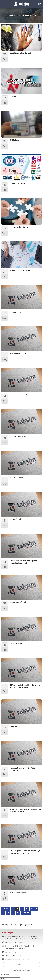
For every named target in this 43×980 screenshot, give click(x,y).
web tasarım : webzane (21, 970)
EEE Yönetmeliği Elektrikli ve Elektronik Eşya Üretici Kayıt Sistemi (25, 686)
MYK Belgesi (14, 140)
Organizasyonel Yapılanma (21, 271)
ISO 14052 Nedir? (16, 478)
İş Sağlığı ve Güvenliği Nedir (21, 53)
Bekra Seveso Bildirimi (18, 644)
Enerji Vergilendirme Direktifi (21, 395)
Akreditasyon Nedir (17, 184)
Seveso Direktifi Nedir (18, 602)
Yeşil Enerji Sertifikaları (19, 353)
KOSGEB (13, 97)
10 (18, 913)
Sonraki (26, 913)
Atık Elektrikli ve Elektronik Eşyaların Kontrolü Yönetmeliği (24, 562)
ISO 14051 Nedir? (16, 519)
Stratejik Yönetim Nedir (19, 436)
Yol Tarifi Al (22, 965)
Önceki (6, 909)
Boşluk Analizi (15, 312)
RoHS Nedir (14, 726)
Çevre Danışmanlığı (18, 892)
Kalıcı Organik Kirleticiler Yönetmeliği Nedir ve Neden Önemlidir (25, 852)
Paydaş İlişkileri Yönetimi (19, 227)
